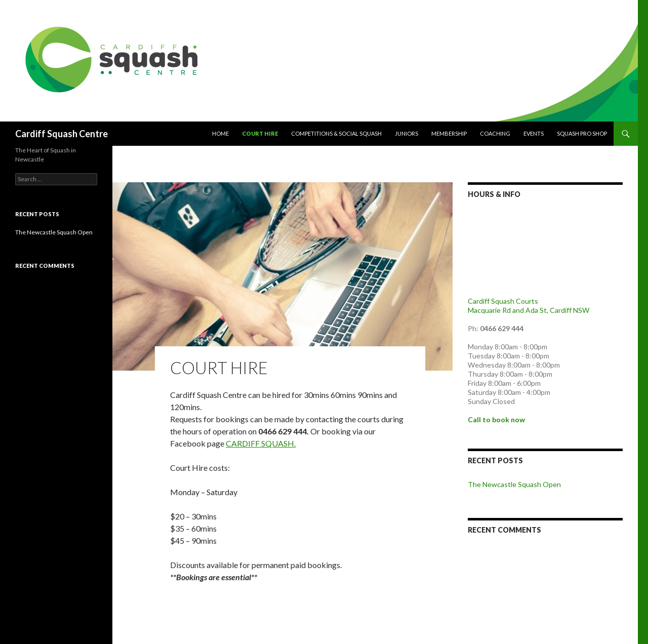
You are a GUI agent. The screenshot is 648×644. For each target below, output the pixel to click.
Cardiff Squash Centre (62, 134)
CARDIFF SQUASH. (261, 443)
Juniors (407, 133)
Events (534, 133)
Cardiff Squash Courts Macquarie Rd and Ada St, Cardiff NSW (529, 306)
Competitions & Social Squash (336, 133)
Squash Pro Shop (582, 133)
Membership (449, 133)
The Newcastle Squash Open (514, 484)
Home (220, 133)
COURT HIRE (260, 133)
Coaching (495, 133)
